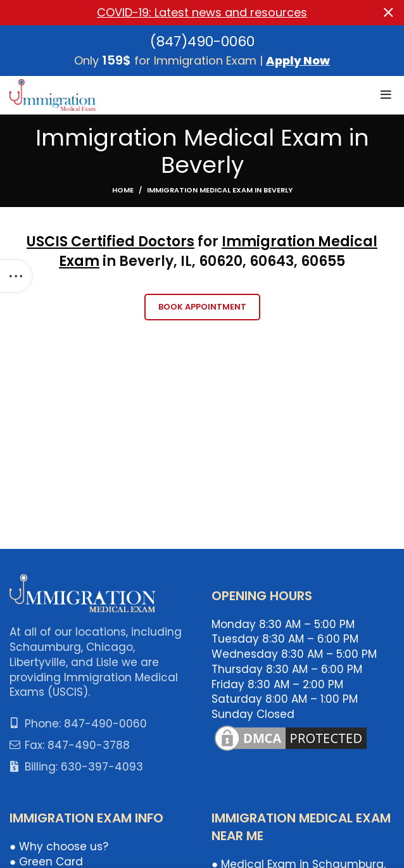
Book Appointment (202, 307)
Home (123, 190)
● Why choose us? (59, 846)
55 (336, 261)
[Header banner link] (183, 13)
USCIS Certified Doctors (110, 242)
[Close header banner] (388, 13)
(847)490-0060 (202, 41)
